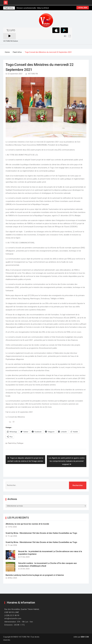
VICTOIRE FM (33, 74)
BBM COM (85, 637)
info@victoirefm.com (13, 619)
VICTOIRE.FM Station (11, 41)
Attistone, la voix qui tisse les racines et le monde (27, 524)
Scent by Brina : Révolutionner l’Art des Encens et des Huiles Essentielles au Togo (41, 533)
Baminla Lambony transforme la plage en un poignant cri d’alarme (35, 575)
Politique (20, 443)
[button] (46, 20)
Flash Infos (12, 443)
